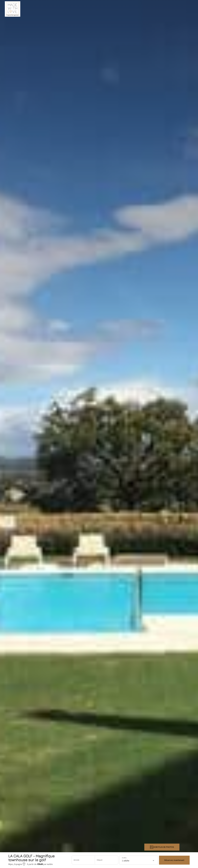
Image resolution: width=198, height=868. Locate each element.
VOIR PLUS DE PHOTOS (162, 847)
